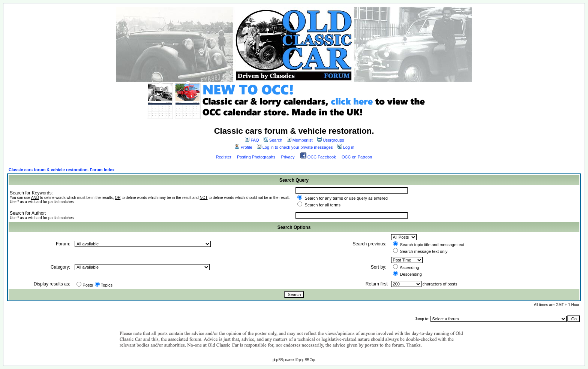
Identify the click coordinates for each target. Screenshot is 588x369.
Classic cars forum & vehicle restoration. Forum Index (61, 170)
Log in (346, 147)
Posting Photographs (256, 157)
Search (273, 140)
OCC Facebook (322, 157)
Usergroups (331, 140)
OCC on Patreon (357, 157)
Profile (243, 147)
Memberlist (300, 140)
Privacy (288, 157)
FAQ (252, 140)
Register (224, 157)
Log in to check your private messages (295, 147)
